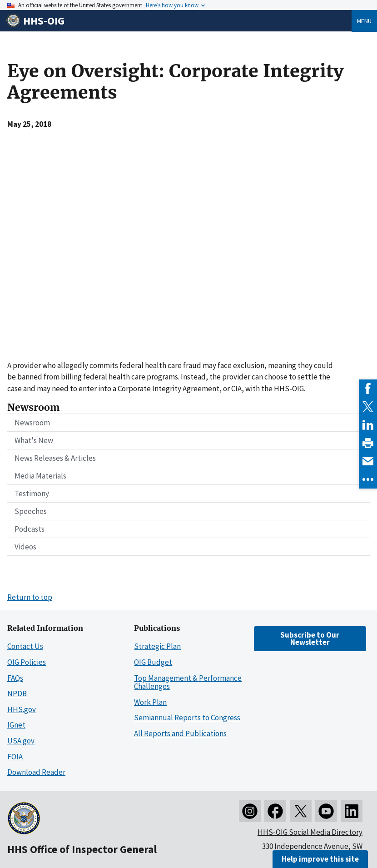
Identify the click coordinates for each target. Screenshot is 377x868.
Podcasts (30, 529)
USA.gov (21, 741)
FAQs (15, 678)
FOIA (15, 757)
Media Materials (40, 476)
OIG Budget (153, 662)
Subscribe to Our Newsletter (310, 638)
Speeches (31, 511)
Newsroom (32, 423)
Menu (364, 21)
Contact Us (25, 646)
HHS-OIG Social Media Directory (310, 832)
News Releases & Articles (55, 458)
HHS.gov (22, 709)
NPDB (17, 693)
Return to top (30, 597)
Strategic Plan (157, 646)
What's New (34, 440)
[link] (368, 389)
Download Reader (36, 772)
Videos (25, 547)
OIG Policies (27, 662)
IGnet (16, 725)
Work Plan (150, 702)
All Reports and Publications (180, 733)
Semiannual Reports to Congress (187, 718)
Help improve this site (320, 859)
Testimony (32, 494)
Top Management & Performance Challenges (188, 682)
